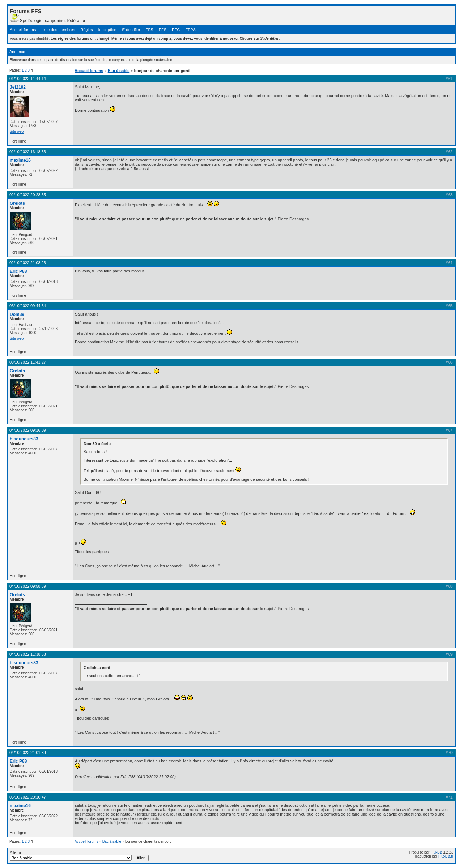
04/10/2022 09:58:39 (28, 586)
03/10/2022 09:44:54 (28, 306)
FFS (150, 30)
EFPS (190, 30)
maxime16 (20, 160)
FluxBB (436, 852)
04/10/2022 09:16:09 (28, 430)
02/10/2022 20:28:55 (28, 195)
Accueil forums (23, 30)
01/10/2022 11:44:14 (28, 79)
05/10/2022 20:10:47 (28, 797)
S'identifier (131, 30)
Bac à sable (119, 71)
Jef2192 (18, 87)
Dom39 (17, 314)
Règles (86, 30)
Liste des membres (58, 30)
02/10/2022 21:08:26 (28, 263)
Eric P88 (18, 271)
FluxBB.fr (446, 856)
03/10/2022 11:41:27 (28, 362)
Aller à (79, 856)
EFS (163, 30)
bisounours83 (24, 439)
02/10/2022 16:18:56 (28, 152)
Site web (17, 132)
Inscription (107, 30)
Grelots (17, 203)
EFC (176, 30)
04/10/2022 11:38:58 (28, 654)
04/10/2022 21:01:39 (28, 753)
